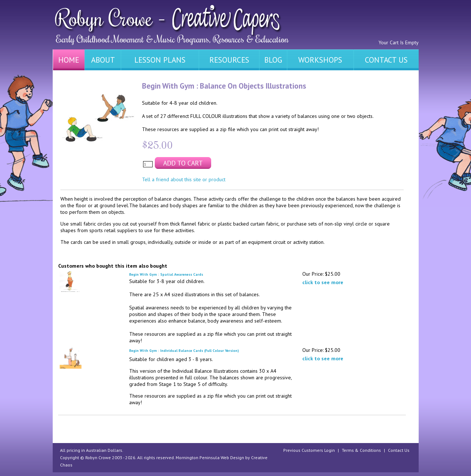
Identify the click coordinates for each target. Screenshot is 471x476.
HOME (69, 60)
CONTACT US (386, 60)
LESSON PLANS (160, 60)
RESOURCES (229, 60)
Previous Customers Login (309, 450)
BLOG (273, 60)
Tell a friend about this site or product (184, 179)
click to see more (323, 282)
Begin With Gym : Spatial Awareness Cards (166, 274)
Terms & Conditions (361, 450)
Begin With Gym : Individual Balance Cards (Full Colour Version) (184, 351)
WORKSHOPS (320, 60)
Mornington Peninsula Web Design (210, 458)
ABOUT (103, 60)
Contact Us (399, 450)
